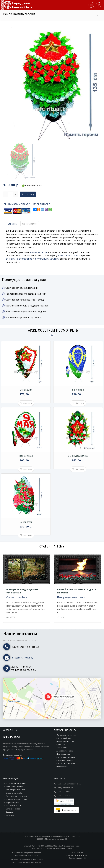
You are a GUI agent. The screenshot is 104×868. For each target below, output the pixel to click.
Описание (12, 224)
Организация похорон (66, 735)
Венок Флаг (26, 522)
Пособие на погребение (16, 783)
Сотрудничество (13, 809)
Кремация (61, 744)
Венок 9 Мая (26, 456)
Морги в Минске (13, 802)
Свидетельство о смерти (16, 796)
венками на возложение (19, 259)
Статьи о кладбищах (17, 597)
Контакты (10, 815)
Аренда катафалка (65, 751)
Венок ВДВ (78, 390)
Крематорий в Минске (15, 790)
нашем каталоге (39, 252)
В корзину (28, 194)
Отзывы (9, 812)
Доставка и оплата (14, 806)
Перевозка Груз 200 (65, 741)
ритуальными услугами (47, 259)
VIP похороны (62, 748)
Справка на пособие (15, 793)
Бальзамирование (65, 760)
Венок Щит (26, 390)
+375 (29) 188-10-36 (68, 255)
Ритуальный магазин (66, 764)
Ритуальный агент (64, 738)
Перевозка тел (63, 767)
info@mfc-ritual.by (22, 658)
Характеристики (30, 224)
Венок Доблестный (78, 456)
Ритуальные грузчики (66, 757)
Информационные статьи (71, 597)
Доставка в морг (64, 754)
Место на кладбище (14, 786)
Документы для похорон (16, 799)
